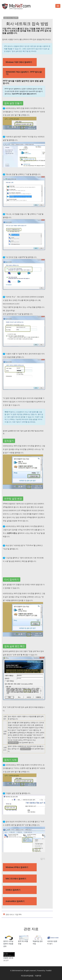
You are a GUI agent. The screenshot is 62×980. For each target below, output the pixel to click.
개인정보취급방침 (27, 976)
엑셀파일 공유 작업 (38, 940)
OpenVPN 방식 (13, 743)
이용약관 (38, 976)
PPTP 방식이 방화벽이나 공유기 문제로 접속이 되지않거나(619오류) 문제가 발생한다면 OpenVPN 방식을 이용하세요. (24, 91)
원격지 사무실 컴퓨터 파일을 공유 (9, 941)
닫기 (43, 859)
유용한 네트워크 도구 (9, 957)
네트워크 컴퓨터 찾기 (53, 940)
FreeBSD (49, 971)
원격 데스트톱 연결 (24, 940)
